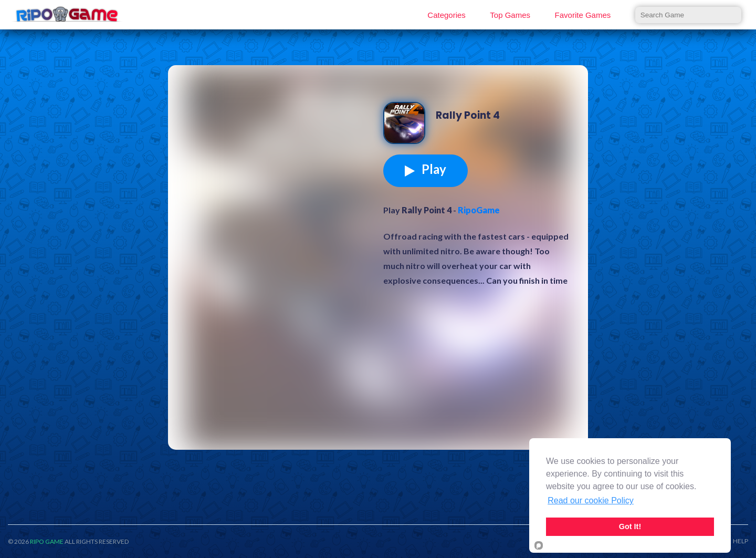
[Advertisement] (278, 154)
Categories (447, 15)
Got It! (630, 526)
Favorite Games (583, 15)
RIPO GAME (47, 541)
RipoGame (479, 210)
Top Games (510, 15)
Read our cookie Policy (591, 500)
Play (426, 169)
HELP (741, 541)
